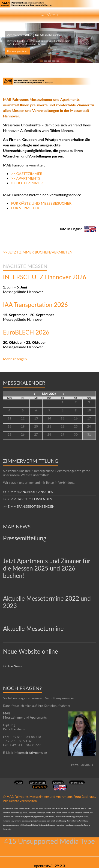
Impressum (77, 783)
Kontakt (58, 783)
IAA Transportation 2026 (35, 305)
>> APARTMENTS (26, 178)
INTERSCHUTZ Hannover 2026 (45, 277)
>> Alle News (12, 666)
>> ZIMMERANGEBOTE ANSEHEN (28, 492)
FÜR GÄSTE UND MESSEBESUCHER (41, 203)
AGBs (19, 783)
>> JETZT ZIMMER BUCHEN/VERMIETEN (38, 252)
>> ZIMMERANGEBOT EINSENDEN (29, 506)
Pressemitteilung (25, 538)
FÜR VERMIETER (25, 208)
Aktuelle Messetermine (33, 629)
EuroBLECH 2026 (26, 332)
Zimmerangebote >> (17, 51)
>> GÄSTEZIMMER (27, 173)
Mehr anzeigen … (17, 359)
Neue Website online (30, 651)
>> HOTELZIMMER (27, 183)
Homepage (40, 787)
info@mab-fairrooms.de (30, 753)
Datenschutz (38, 783)
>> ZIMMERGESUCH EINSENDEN (28, 499)
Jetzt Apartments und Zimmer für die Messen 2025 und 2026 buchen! (47, 568)
